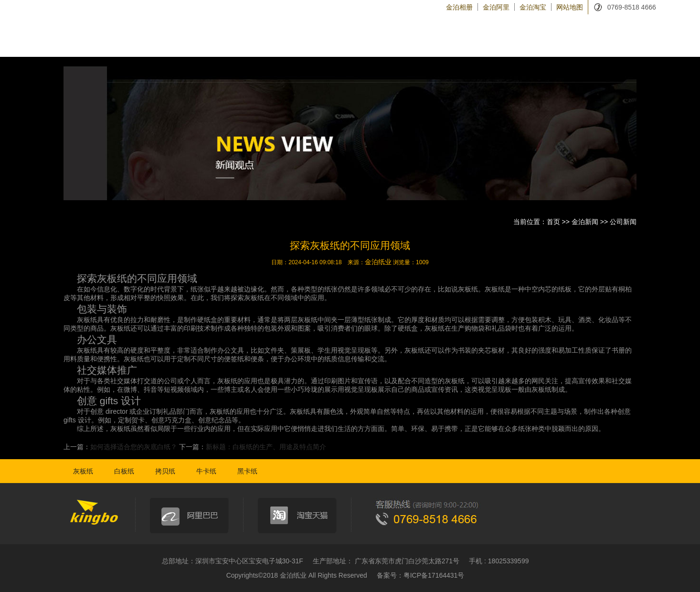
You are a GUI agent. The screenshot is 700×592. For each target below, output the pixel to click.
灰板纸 (83, 471)
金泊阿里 (496, 7)
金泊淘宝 (533, 7)
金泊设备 (478, 43)
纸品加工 (386, 43)
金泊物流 (524, 43)
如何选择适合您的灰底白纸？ (134, 447)
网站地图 (570, 7)
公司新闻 (623, 222)
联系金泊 (615, 43)
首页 (553, 222)
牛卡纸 (206, 471)
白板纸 (124, 471)
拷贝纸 (165, 471)
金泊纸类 (340, 43)
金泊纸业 (378, 262)
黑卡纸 (247, 471)
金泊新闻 (569, 43)
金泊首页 (290, 43)
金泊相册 (459, 7)
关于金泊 (432, 43)
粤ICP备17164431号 (434, 575)
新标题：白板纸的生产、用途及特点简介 (266, 447)
